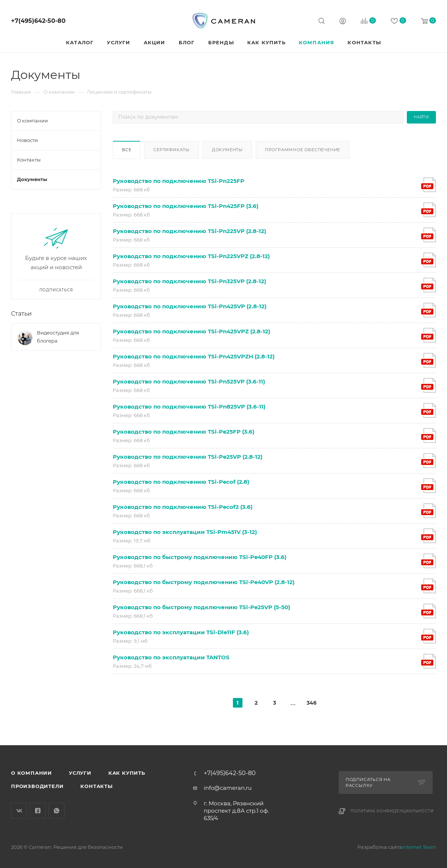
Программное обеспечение (303, 150)
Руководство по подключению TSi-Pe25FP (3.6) (184, 432)
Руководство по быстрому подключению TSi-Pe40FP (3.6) (200, 557)
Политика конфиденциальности (392, 811)
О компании (32, 773)
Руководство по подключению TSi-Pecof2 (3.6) (183, 507)
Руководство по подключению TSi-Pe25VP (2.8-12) (188, 457)
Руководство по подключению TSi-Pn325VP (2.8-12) (189, 281)
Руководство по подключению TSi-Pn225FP (179, 181)
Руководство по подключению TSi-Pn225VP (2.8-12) (189, 231)
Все (127, 150)
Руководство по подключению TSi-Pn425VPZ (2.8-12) (191, 331)
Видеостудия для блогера (58, 337)
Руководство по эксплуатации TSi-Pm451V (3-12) (185, 532)
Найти (421, 117)
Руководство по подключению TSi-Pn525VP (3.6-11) (189, 381)
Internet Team (419, 847)
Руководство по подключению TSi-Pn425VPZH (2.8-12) (194, 356)
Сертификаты (172, 150)
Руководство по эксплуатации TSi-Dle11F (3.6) (181, 632)
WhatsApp (57, 811)
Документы (227, 150)
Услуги (80, 773)
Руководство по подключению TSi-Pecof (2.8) (181, 482)
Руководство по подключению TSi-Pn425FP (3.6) (186, 206)
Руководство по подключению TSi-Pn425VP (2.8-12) (190, 306)
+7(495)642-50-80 (38, 21)
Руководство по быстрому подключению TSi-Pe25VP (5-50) (201, 607)
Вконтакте (19, 811)
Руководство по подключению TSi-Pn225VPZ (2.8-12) (191, 256)
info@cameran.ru (228, 788)
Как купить (127, 773)
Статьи (21, 314)
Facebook (38, 811)
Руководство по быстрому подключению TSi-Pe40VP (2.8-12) (204, 582)
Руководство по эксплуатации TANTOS (171, 657)
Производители (37, 786)
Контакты (96, 786)
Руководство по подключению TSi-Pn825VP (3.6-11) (189, 407)
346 (311, 703)
